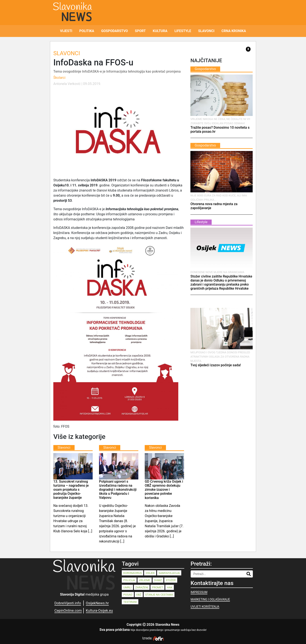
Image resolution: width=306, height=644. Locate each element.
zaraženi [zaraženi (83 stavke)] (142, 587)
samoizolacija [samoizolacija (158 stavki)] (169, 573)
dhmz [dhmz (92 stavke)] (158, 580)
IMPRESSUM (199, 592)
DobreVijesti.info (68, 603)
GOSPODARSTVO (115, 31)
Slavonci (67, 53)
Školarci (59, 78)
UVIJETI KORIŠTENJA (205, 607)
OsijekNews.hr (97, 603)
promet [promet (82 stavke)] (157, 587)
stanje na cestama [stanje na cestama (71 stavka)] (159, 595)
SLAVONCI (206, 31)
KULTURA (160, 31)
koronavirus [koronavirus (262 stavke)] (132, 573)
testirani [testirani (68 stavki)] (130, 602)
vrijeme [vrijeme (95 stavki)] (145, 580)
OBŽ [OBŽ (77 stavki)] (139, 595)
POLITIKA (87, 31)
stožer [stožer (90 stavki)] (171, 580)
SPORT (140, 31)
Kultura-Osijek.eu (99, 610)
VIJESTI (66, 31)
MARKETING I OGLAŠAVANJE (210, 599)
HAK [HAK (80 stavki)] (170, 587)
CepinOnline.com (68, 610)
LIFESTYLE (183, 31)
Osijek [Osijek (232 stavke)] (150, 573)
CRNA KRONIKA (234, 31)
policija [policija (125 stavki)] (129, 580)
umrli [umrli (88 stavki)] (127, 587)
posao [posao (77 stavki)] (128, 595)
